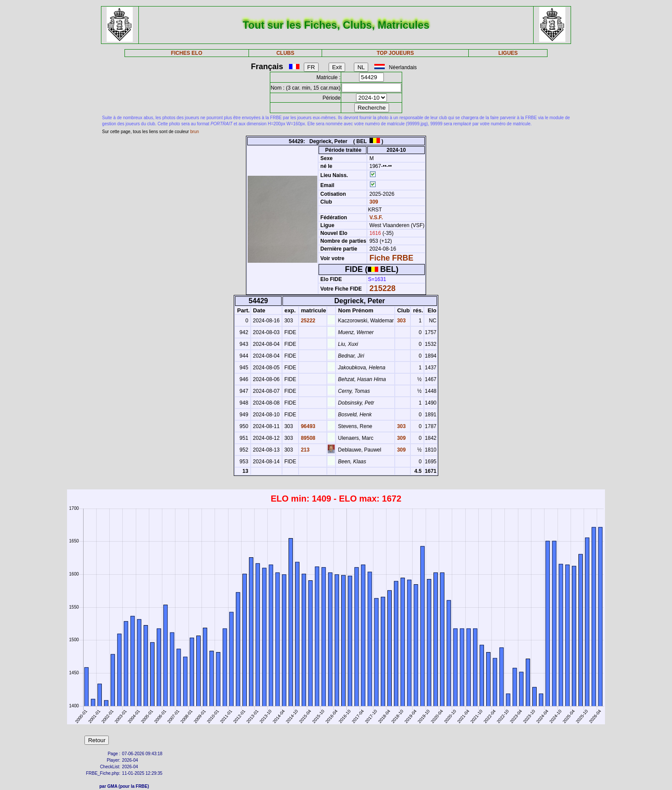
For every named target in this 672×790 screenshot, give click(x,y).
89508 (307, 438)
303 (401, 321)
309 (373, 202)
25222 (307, 321)
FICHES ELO (187, 53)
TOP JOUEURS (395, 53)
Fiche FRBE (391, 258)
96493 (307, 426)
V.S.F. (376, 218)
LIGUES (508, 53)
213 (304, 450)
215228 (383, 288)
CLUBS (285, 53)
